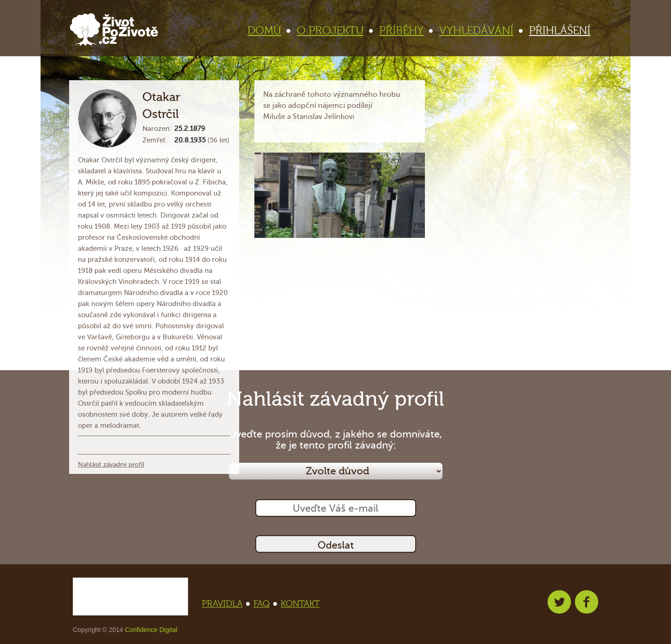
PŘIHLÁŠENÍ (560, 31)
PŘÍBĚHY (405, 31)
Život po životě (114, 30)
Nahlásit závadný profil (111, 464)
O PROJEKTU (334, 31)
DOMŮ (268, 31)
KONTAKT (300, 604)
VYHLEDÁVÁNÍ (480, 31)
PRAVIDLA (225, 604)
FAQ (264, 604)
